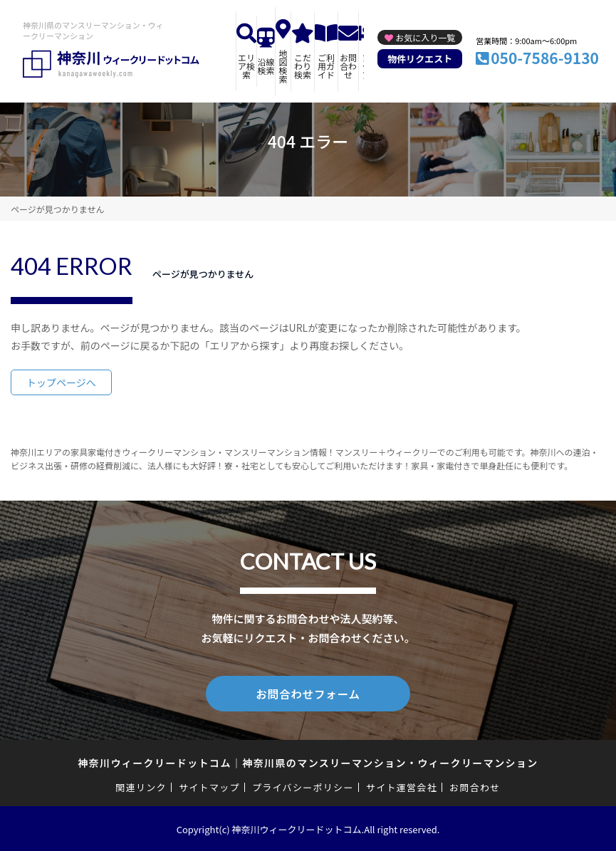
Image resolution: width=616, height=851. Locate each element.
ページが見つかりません (57, 209)
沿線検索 (266, 66)
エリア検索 (246, 66)
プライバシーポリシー (303, 786)
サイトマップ (209, 786)
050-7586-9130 (545, 58)
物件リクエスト (420, 59)
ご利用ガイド (326, 66)
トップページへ (61, 382)
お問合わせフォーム (308, 693)
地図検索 (283, 66)
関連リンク (141, 786)
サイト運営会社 (402, 786)
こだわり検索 (303, 66)
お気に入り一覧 (425, 37)
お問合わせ (348, 66)
